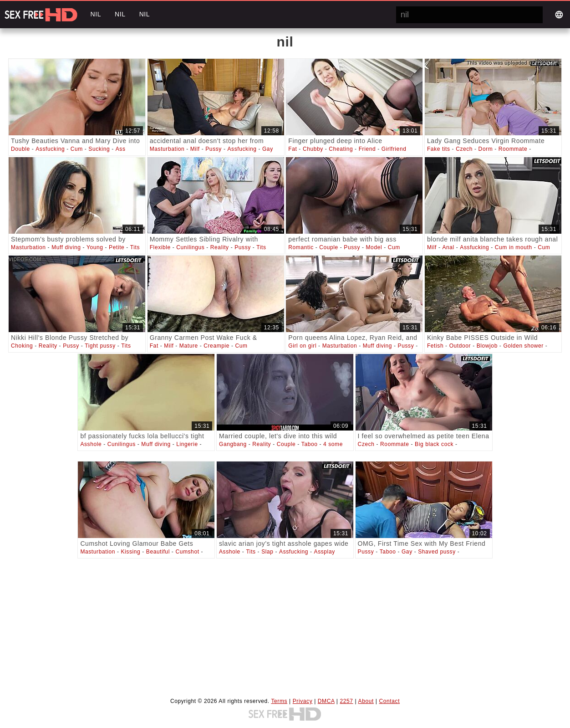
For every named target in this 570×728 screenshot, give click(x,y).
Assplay (325, 552)
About (366, 701)
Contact (390, 701)
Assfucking (50, 149)
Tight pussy (100, 346)
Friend (367, 149)
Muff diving (66, 247)
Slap (267, 552)
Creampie (216, 346)
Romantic (301, 247)
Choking (22, 346)
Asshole (91, 444)
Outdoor (460, 346)
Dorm (486, 149)
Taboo (310, 444)
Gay (268, 149)
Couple (329, 247)
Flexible (160, 247)
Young (95, 247)
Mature (189, 346)
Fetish (435, 346)
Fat (293, 149)
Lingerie (187, 444)
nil (96, 14)
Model (374, 247)
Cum (77, 149)
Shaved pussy (437, 552)
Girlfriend (394, 149)
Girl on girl (302, 346)
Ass (121, 149)
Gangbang (233, 444)
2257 (347, 701)
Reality (220, 247)
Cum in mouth (514, 247)
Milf (195, 149)
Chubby (313, 149)
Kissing (130, 552)
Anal (448, 247)
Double (20, 149)
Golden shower (523, 346)
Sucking (99, 149)
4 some (333, 444)
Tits (135, 247)
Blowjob (487, 346)
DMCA (326, 701)
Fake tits (439, 149)
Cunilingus (190, 247)
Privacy (303, 701)
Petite (117, 247)
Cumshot (187, 552)
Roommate (513, 149)
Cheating (341, 149)
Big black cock (434, 444)
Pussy (214, 149)
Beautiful (158, 552)
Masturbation (167, 149)
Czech (464, 149)
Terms (279, 701)
